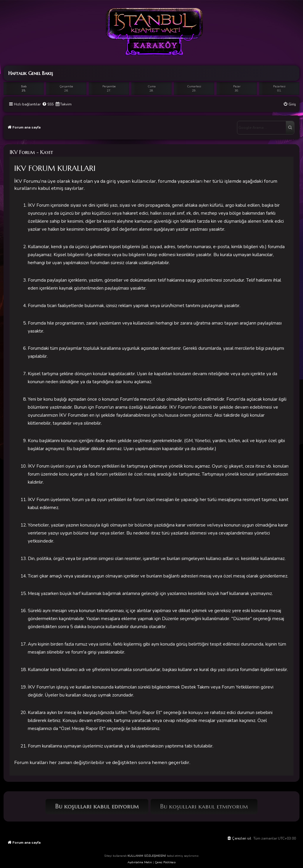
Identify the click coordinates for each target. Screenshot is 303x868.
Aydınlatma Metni (140, 862)
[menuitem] (48, 104)
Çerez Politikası (165, 862)
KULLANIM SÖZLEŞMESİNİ (147, 856)
